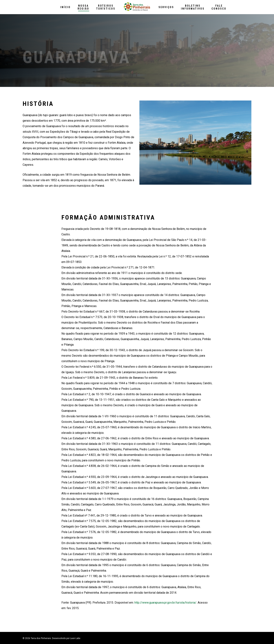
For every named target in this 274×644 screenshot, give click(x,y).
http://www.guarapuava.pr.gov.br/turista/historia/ (165, 603)
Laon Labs (75, 638)
